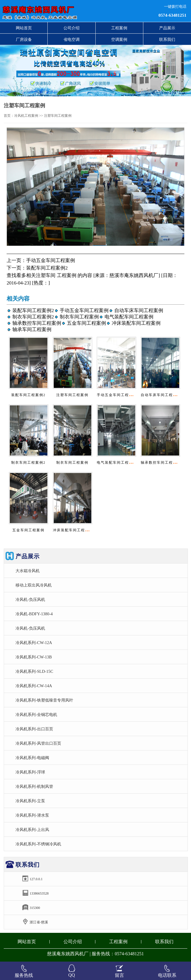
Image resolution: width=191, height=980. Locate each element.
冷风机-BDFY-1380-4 (34, 614)
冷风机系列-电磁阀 (32, 758)
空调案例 (119, 39)
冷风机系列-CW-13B (34, 657)
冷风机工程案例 (26, 116)
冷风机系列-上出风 (32, 830)
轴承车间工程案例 (32, 329)
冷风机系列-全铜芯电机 (36, 715)
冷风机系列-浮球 (30, 772)
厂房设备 (24, 39)
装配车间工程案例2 (47, 268)
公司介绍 (72, 28)
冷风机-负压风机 (30, 599)
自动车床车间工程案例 (139, 311)
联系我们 (167, 39)
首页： (9, 116)
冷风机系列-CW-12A (34, 643)
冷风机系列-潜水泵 (32, 815)
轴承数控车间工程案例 (37, 323)
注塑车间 (46, 275)
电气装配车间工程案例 (129, 317)
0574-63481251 (172, 15)
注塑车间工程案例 (72, 395)
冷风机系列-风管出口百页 (38, 743)
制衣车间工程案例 (79, 317)
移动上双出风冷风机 (34, 585)
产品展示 (167, 28)
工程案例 (119, 28)
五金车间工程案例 (86, 323)
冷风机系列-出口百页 (34, 729)
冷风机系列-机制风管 (34, 786)
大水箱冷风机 (28, 571)
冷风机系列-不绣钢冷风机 (38, 844)
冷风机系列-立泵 (30, 801)
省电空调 (72, 39)
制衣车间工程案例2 (33, 317)
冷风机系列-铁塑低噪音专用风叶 (44, 700)
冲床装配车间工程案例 (136, 323)
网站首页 (24, 28)
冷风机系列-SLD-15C (34, 671)
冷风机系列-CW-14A (34, 686)
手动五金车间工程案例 (51, 260)
